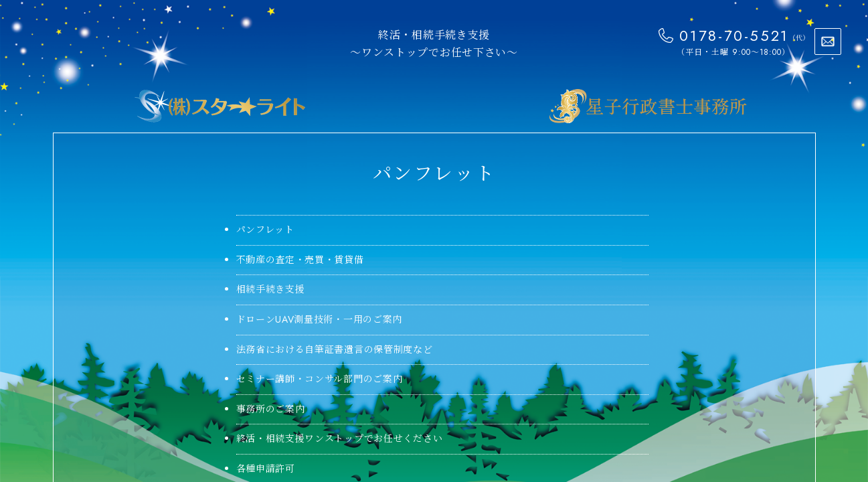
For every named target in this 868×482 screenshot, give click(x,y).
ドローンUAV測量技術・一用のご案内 (320, 319)
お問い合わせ (828, 42)
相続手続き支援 (271, 289)
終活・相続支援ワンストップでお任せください (340, 438)
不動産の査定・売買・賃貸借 (300, 260)
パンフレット (265, 230)
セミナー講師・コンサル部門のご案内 (320, 379)
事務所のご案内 (271, 409)
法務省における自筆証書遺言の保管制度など (335, 349)
